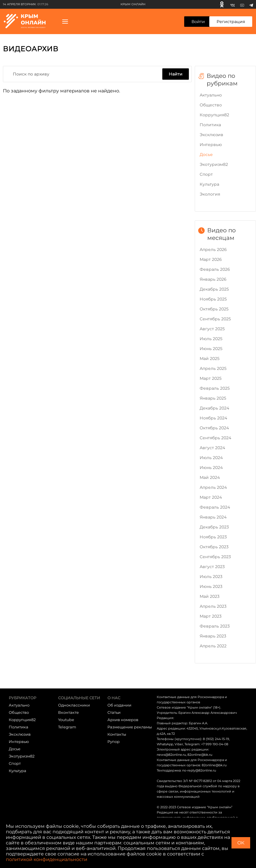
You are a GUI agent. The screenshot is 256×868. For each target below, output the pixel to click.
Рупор (114, 742)
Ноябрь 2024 (213, 418)
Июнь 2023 (211, 586)
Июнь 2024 (211, 468)
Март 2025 (211, 378)
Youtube (66, 720)
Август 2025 (212, 329)
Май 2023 (210, 596)
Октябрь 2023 (214, 547)
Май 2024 (210, 477)
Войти (198, 22)
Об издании (119, 705)
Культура (209, 184)
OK (241, 843)
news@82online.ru (171, 755)
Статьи (114, 712)
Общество (211, 105)
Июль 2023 (211, 577)
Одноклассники (74, 705)
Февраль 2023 (215, 626)
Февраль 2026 (215, 269)
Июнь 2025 (211, 349)
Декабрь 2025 (214, 289)
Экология (210, 194)
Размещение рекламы (130, 727)
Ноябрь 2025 (213, 299)
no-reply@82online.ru (199, 770)
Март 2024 (211, 497)
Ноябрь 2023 (213, 537)
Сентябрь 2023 (215, 557)
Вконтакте (68, 712)
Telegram (67, 727)
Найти (176, 74)
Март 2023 (211, 616)
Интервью (211, 145)
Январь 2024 (213, 517)
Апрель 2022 (213, 646)
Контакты (117, 734)
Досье (206, 154)
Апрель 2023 (213, 606)
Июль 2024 (211, 458)
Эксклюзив (211, 135)
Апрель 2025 (213, 368)
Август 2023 (212, 567)
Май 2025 (210, 359)
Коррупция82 (214, 115)
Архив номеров (123, 720)
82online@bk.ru (200, 755)
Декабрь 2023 (214, 527)
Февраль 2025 (215, 388)
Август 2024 (212, 448)
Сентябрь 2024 (215, 438)
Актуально (211, 95)
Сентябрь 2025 (215, 319)
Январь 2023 (213, 636)
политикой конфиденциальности (47, 859)
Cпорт (206, 174)
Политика (210, 125)
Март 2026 (211, 259)
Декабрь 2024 (214, 408)
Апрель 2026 (213, 249)
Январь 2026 (213, 279)
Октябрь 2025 (214, 309)
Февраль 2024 (215, 507)
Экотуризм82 (214, 164)
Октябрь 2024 (214, 428)
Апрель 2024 (213, 487)
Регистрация (231, 22)
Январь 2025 (213, 398)
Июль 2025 (211, 339)
